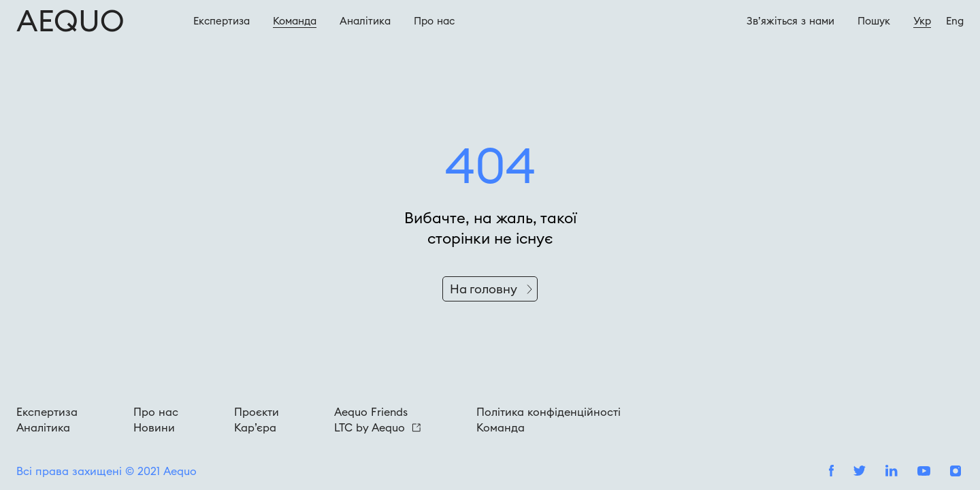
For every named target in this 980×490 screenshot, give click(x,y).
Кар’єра (255, 427)
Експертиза (222, 21)
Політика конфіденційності (549, 412)
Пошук (874, 21)
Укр (922, 21)
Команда (295, 21)
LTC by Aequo (377, 427)
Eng (955, 21)
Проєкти (257, 412)
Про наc (434, 21)
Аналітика (365, 21)
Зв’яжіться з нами (790, 21)
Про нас (156, 412)
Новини (154, 427)
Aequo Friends (371, 412)
